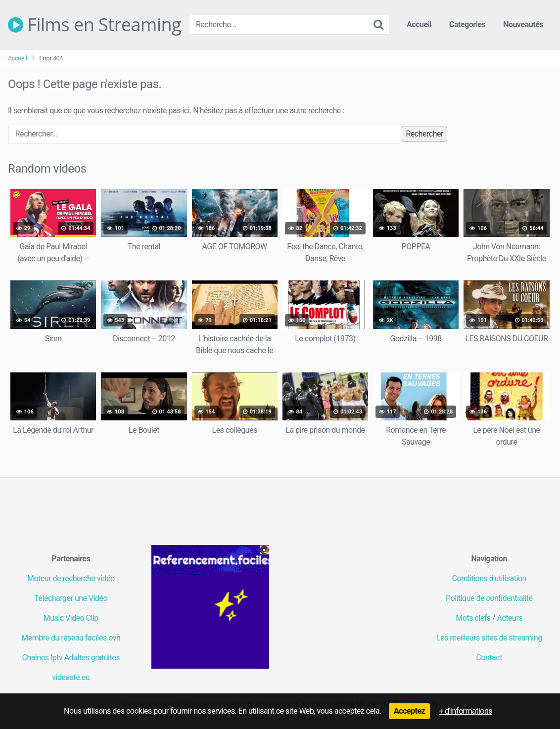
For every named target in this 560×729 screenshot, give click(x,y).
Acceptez (409, 711)
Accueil (419, 24)
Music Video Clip (71, 618)
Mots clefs (473, 618)
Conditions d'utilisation (489, 578)
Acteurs (510, 618)
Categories (467, 24)
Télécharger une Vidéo (71, 598)
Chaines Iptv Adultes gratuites (71, 658)
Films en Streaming (94, 25)
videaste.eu (71, 677)
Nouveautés (523, 24)
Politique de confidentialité (489, 598)
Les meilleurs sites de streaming (489, 638)
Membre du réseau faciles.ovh (71, 638)
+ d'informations (466, 711)
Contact (489, 658)
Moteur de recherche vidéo (71, 578)
